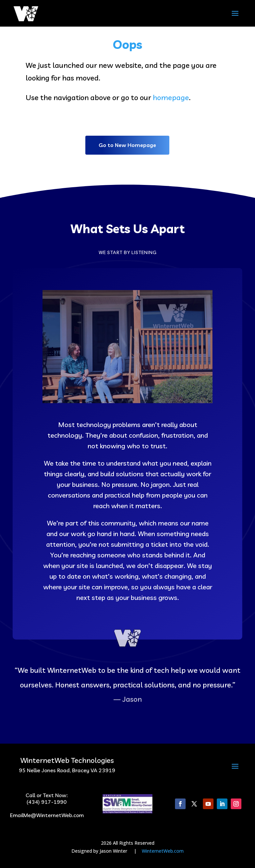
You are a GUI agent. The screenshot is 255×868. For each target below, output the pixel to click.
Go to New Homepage (127, 145)
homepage (171, 97)
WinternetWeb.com (163, 851)
